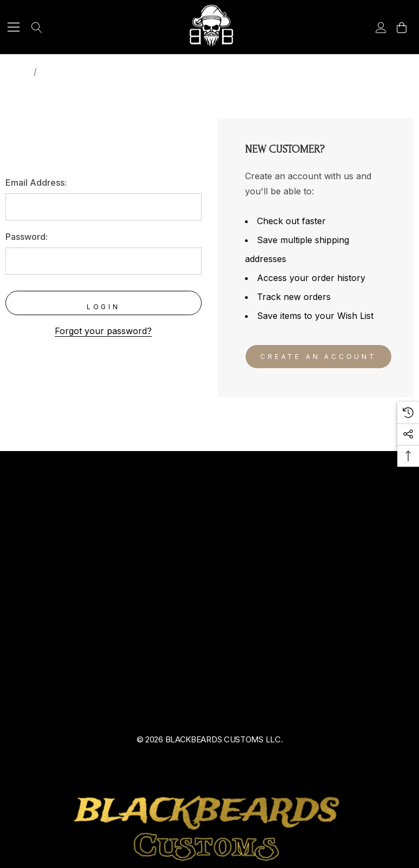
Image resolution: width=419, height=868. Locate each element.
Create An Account (318, 357)
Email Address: (36, 182)
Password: (27, 237)
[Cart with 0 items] (401, 27)
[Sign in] (380, 27)
